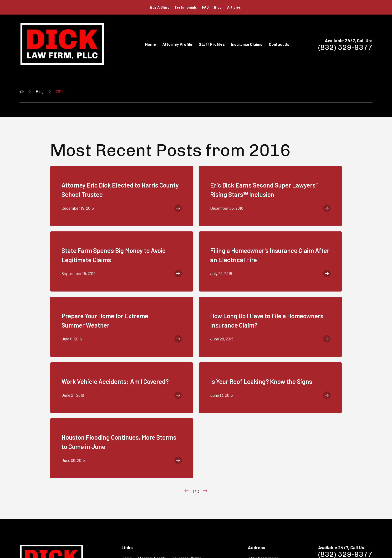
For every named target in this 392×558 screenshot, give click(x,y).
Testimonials (186, 7)
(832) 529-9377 (345, 47)
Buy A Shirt (160, 7)
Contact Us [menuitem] (279, 44)
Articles (234, 7)
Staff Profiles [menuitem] (212, 44)
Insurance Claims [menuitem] (247, 44)
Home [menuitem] (150, 44)
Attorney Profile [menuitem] (177, 44)
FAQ (205, 7)
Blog (218, 7)
